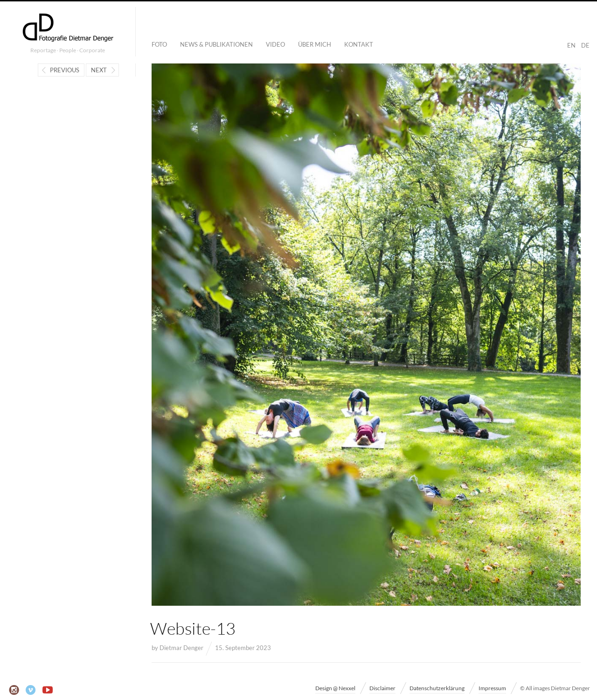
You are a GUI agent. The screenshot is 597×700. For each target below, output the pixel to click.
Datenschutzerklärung (437, 688)
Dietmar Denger (181, 648)
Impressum (492, 688)
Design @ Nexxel (335, 688)
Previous (65, 70)
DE (585, 45)
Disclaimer (382, 688)
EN (571, 45)
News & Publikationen (216, 44)
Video (275, 44)
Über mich (315, 44)
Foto (159, 44)
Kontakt (359, 44)
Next (99, 70)
